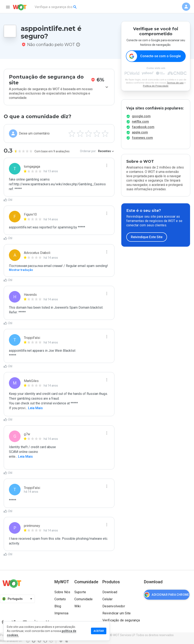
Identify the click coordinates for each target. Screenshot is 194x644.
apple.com (140, 132)
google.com (141, 116)
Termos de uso (175, 83)
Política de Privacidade (156, 86)
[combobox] (56, 7)
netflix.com (140, 122)
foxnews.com (142, 138)
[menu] (8, 7)
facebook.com (143, 127)
